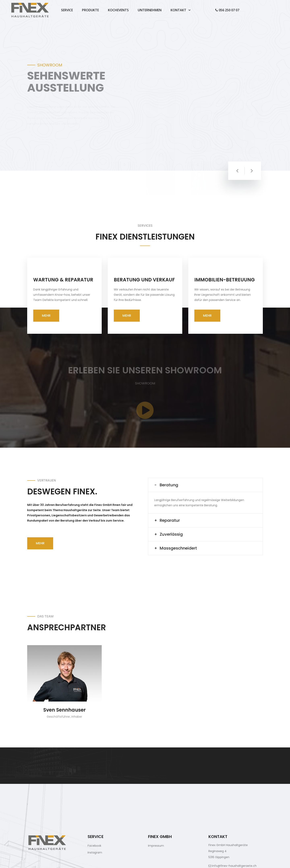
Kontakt (178, 10)
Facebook (94, 846)
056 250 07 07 (227, 10)
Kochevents (118, 10)
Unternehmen (150, 10)
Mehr (46, 316)
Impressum (156, 846)
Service (67, 10)
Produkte (90, 10)
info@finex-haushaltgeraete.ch (233, 866)
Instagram (95, 852)
